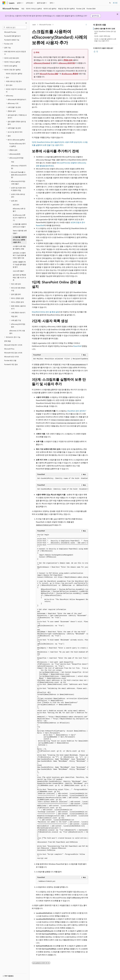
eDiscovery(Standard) (42, 63)
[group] (60, 359)
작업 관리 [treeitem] (14, 316)
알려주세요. (96, 16)
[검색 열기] (110, 3)
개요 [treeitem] (13, 162)
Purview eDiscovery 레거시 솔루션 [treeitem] (17, 145)
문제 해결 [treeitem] (7, 341)
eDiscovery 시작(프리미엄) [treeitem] (19, 167)
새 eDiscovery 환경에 (70, 74)
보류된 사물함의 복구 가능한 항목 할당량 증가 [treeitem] (19, 264)
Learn (34, 25)
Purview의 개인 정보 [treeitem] (11, 364)
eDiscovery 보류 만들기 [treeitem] (19, 210)
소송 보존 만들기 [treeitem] (18, 271)
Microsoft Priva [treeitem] (9, 349)
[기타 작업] (86, 25)
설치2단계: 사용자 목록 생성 (67, 142)
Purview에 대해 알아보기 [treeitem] (12, 36)
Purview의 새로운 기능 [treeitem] (12, 40)
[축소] (26, 23)
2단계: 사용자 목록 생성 (102, 36)
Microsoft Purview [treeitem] (10, 32)
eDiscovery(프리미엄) (67, 63)
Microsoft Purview (45, 25)
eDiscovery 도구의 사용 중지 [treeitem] (17, 332)
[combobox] (15, 27)
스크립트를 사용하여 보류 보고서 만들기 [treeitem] (20, 225)
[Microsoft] (4, 3)
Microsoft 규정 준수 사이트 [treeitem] (13, 345)
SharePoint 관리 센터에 (76, 411)
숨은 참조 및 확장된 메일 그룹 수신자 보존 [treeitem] (19, 277)
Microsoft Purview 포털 (49, 74)
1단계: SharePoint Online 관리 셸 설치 (105, 32)
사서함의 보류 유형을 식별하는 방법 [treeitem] (19, 248)
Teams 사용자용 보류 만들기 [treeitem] (20, 232)
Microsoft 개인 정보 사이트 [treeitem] (13, 353)
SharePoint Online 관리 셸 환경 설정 (45, 312)
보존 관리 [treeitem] (16, 205)
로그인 (115, 3)
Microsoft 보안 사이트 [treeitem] (12, 357)
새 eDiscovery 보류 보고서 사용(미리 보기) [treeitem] (19, 218)
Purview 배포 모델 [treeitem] (10, 360)
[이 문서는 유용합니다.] (95, 52)
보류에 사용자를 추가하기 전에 (105, 29)
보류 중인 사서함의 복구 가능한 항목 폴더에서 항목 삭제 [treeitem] (19, 255)
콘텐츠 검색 (68, 60)
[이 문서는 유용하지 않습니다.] (97, 52)
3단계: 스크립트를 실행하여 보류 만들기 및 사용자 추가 (105, 40)
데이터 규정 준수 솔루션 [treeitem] (14, 74)
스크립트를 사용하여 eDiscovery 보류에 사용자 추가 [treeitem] (20, 240)
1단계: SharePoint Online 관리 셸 (44, 142)
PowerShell (77, 346)
